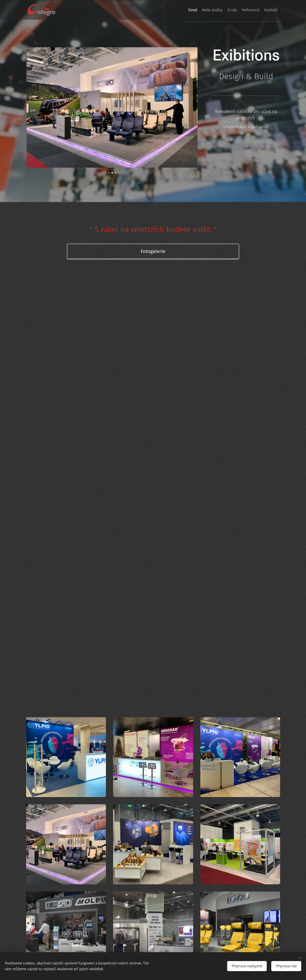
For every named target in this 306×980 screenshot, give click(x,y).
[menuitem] (175, 10)
